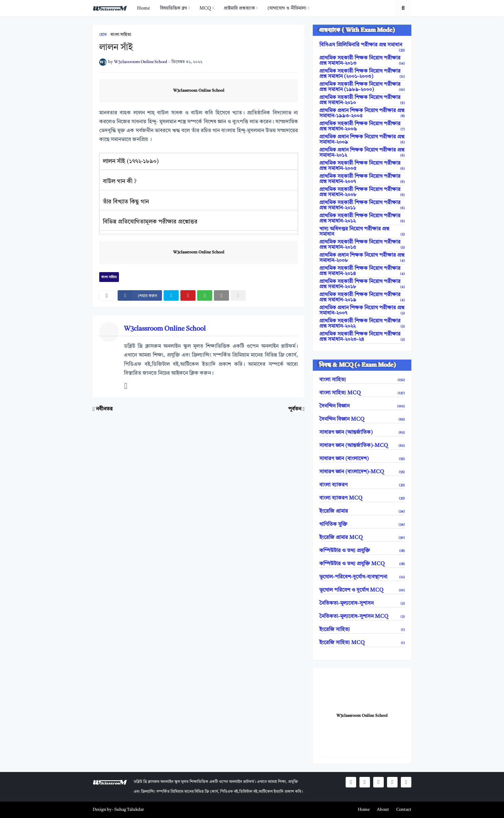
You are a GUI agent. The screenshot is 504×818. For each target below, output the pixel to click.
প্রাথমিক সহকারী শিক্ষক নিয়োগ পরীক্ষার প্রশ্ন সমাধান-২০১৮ (362, 284)
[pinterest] (188, 295)
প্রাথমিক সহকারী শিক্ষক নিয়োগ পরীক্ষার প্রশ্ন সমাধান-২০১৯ (362, 297)
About (383, 810)
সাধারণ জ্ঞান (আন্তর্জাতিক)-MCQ (362, 446)
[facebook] (140, 295)
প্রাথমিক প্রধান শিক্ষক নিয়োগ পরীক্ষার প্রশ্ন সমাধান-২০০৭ (362, 311)
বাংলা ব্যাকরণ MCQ (362, 498)
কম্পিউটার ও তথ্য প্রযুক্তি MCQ (362, 564)
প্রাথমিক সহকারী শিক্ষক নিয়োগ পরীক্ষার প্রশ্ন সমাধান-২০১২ (362, 219)
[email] (221, 295)
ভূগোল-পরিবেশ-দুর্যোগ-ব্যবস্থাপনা (362, 577)
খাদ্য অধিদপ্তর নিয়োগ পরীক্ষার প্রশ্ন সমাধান (362, 232)
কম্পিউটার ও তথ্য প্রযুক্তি (362, 551)
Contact (404, 810)
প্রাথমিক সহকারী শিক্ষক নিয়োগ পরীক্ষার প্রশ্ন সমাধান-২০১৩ (362, 61)
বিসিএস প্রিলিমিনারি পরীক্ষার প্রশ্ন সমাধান (362, 46)
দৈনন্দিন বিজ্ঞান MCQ (362, 419)
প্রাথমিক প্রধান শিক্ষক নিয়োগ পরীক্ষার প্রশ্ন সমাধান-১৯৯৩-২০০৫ (362, 113)
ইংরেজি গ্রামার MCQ (362, 538)
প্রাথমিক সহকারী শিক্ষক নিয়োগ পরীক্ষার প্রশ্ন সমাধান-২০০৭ (362, 179)
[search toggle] (403, 8)
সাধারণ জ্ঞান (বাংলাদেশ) (362, 459)
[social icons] (351, 782)
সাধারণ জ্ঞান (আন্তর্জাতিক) (362, 432)
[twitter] (171, 295)
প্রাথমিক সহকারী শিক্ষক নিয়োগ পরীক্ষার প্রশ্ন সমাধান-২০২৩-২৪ (362, 337)
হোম (103, 35)
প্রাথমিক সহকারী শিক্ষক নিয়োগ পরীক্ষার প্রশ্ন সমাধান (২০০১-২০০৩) (362, 74)
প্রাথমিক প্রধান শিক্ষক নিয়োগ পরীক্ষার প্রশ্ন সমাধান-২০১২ (362, 153)
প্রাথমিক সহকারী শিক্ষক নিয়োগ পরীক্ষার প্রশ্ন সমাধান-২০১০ (362, 100)
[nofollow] (238, 295)
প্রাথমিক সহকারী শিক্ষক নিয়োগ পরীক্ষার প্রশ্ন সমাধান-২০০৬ (362, 127)
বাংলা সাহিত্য (121, 35)
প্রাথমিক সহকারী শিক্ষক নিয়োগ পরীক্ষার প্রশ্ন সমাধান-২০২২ (362, 324)
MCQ (205, 8)
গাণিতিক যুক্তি (362, 525)
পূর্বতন (295, 409)
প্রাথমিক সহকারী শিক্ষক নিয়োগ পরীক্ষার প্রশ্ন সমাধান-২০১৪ (362, 271)
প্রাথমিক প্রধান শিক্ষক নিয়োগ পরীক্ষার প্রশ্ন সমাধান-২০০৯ (362, 140)
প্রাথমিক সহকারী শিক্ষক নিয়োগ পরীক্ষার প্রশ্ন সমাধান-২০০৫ (362, 166)
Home (144, 8)
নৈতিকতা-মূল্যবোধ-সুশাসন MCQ (362, 617)
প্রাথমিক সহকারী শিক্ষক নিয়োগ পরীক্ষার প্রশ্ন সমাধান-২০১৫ (362, 245)
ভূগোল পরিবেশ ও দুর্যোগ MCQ (362, 590)
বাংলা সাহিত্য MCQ (362, 393)
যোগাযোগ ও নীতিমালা (287, 8)
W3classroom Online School (199, 91)
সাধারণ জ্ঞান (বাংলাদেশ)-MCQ (362, 472)
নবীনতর (104, 409)
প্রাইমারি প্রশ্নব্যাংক (239, 8)
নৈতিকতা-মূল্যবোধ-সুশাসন (362, 603)
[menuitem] (144, 8)
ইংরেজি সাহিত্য (362, 630)
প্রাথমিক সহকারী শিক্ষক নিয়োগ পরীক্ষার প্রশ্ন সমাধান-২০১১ (362, 205)
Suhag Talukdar (129, 810)
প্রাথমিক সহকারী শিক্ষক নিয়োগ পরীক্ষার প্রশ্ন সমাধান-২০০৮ (362, 192)
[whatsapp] (205, 295)
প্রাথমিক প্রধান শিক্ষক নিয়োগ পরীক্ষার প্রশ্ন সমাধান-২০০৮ (362, 258)
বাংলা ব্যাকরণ (362, 485)
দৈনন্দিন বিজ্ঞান (362, 406)
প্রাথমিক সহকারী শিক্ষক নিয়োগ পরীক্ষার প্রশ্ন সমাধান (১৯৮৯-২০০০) (362, 87)
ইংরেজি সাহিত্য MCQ (362, 643)
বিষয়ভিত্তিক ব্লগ (173, 8)
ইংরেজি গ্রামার (362, 511)
